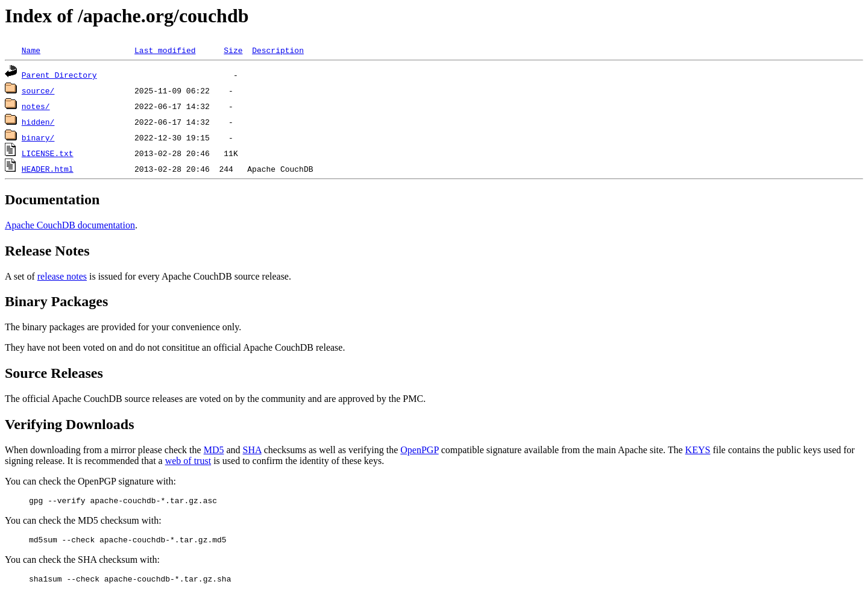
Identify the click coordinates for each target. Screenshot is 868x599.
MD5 (214, 450)
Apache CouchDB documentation (70, 225)
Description (278, 50)
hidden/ (38, 122)
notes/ (36, 106)
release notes (62, 276)
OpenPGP (419, 450)
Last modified (165, 50)
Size (233, 50)
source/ (38, 90)
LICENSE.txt (48, 153)
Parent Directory (59, 75)
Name (31, 50)
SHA (252, 450)
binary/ (38, 137)
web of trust (188, 461)
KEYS (698, 450)
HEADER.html (48, 169)
